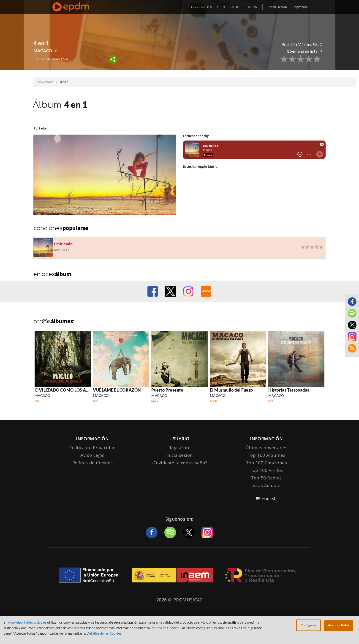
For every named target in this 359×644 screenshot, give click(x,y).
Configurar (309, 625)
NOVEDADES (202, 7)
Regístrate (300, 7)
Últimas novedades (267, 448)
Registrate (180, 448)
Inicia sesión (278, 7)
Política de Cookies (93, 463)
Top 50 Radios (266, 478)
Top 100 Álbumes (267, 455)
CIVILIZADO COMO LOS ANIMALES (70, 390)
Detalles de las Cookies (104, 633)
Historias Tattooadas (289, 390)
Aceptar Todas (339, 625)
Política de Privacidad (92, 448)
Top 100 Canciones (267, 463)
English (269, 498)
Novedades (45, 82)
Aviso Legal (92, 455)
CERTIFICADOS (229, 7)
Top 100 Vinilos (267, 470)
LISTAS (252, 7)
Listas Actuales (267, 485)
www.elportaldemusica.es (27, 622)
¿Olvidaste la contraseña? (179, 463)
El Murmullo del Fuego (231, 390)
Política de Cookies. (165, 628)
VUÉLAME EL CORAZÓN (117, 390)
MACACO (43, 51)
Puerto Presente (167, 390)
